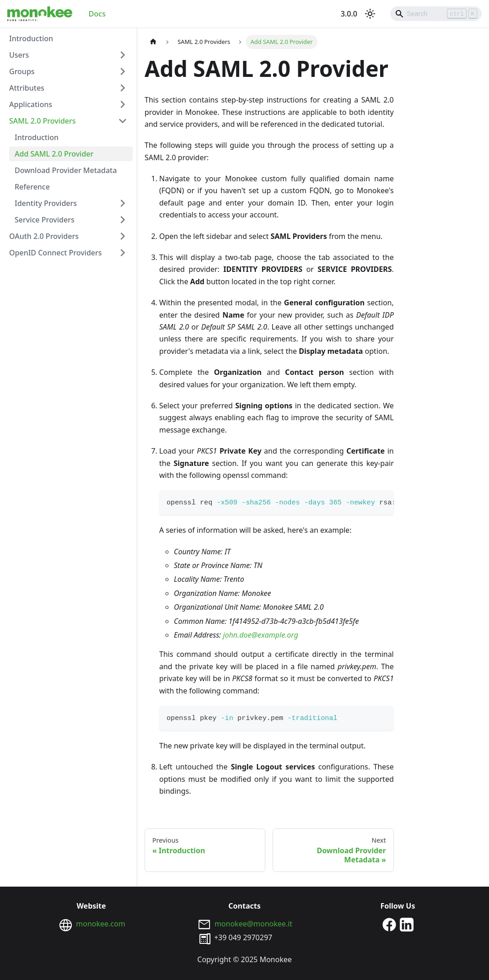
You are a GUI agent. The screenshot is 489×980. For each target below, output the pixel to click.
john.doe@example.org (260, 635)
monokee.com (100, 924)
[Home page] (153, 42)
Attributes (27, 88)
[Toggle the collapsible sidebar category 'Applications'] (123, 104)
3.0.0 (349, 14)
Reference (32, 187)
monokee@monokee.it (253, 924)
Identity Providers (46, 203)
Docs (97, 14)
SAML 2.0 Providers (43, 121)
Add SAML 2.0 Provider (54, 154)
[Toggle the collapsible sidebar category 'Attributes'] (123, 88)
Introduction (31, 38)
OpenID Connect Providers (56, 253)
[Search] (436, 14)
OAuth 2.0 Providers (44, 236)
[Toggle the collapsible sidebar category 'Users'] (123, 55)
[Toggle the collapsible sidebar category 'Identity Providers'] (123, 203)
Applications (31, 104)
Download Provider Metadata (66, 170)
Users (19, 55)
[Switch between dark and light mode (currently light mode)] (370, 14)
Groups (22, 71)
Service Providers (45, 220)
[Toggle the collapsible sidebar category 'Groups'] (123, 71)
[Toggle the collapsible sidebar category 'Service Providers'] (123, 220)
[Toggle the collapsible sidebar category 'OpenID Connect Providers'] (123, 253)
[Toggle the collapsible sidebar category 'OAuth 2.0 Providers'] (123, 236)
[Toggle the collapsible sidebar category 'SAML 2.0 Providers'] (123, 121)
